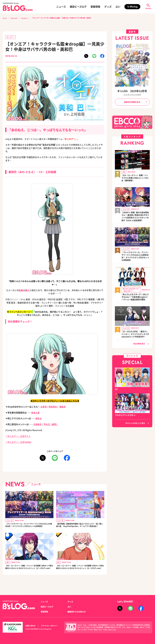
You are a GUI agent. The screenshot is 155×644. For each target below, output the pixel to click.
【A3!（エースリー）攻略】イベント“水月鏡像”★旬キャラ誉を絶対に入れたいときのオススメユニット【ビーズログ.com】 (29, 574)
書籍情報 (95, 7)
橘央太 (39, 418)
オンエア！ (27, 18)
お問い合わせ (30, 626)
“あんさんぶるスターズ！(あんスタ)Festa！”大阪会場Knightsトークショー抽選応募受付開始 (135, 294)
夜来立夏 (35, 413)
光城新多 (38, 424)
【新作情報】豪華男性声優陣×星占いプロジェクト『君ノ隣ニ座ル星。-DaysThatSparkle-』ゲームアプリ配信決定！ (80, 527)
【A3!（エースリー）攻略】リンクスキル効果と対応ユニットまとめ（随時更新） (135, 177)
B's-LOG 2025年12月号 (132, 91)
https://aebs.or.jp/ (110, 630)
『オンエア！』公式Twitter (19, 442)
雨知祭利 (53, 407)
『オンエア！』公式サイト (18, 436)
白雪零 (44, 407)
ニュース (61, 7)
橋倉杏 (63, 407)
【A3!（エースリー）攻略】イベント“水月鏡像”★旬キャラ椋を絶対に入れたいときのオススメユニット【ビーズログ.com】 (80, 574)
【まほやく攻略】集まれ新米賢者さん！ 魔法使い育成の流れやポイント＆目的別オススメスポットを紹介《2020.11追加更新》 (135, 215)
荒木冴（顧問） (51, 424)
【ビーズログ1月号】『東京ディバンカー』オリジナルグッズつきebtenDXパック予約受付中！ (135, 331)
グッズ (108, 7)
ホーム (5, 18)
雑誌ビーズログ (78, 7)
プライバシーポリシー (49, 626)
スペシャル (15, 18)
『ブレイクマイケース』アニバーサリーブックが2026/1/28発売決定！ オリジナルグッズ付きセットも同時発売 (29, 527)
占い (118, 7)
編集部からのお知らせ (77, 612)
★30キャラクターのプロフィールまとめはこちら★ (55, 401)
